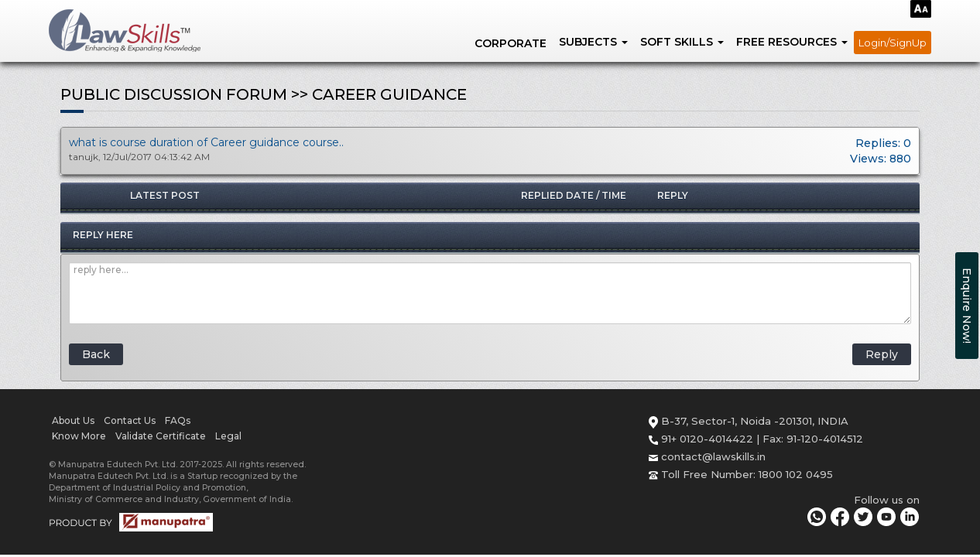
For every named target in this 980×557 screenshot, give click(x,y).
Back (96, 354)
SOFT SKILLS (682, 42)
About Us (73, 420)
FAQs (178, 420)
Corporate (511, 43)
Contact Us (130, 420)
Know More (79, 436)
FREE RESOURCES (792, 42)
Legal (228, 436)
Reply (882, 354)
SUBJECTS (593, 42)
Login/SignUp (893, 43)
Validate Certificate (161, 436)
